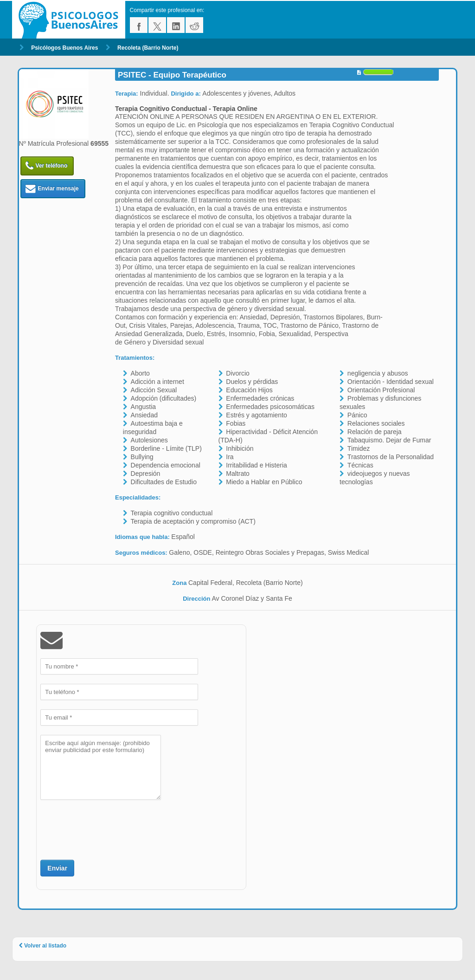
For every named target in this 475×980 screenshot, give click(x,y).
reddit (194, 25)
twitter (157, 25)
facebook (139, 25)
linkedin (176, 25)
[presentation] (111, 829)
